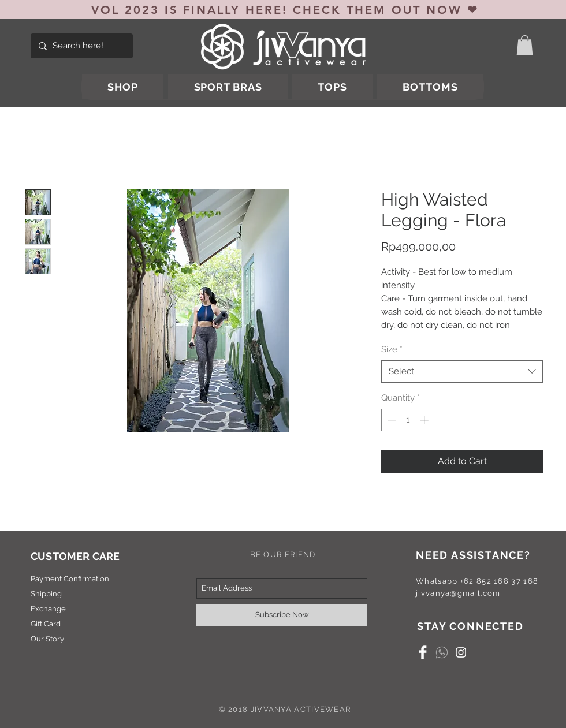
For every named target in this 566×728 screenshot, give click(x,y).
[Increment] (425, 420)
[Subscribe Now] (282, 615)
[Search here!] (81, 46)
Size (392, 349)
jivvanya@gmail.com (458, 593)
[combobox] (462, 372)
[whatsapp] (442, 652)
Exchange (48, 609)
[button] (525, 45)
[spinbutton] (408, 420)
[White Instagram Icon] (461, 652)
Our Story (47, 639)
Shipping (46, 594)
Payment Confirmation (70, 579)
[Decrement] (391, 420)
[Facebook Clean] (423, 652)
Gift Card (46, 624)
